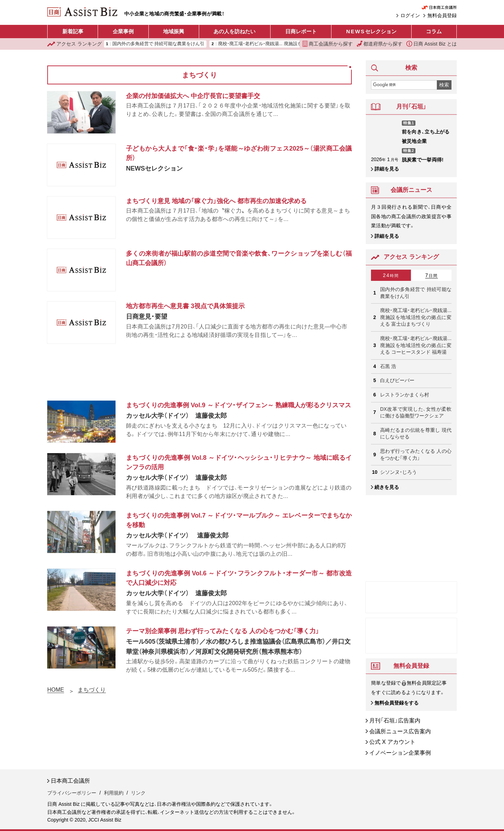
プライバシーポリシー (72, 793)
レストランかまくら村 (405, 395)
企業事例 (123, 31)
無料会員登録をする (397, 703)
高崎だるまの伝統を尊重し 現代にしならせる (416, 434)
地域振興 (174, 31)
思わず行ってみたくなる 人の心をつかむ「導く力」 (416, 455)
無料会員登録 (442, 15)
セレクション (371, 32)
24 (391, 275)
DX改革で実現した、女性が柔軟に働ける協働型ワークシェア (416, 413)
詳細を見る (387, 169)
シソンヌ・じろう (398, 472)
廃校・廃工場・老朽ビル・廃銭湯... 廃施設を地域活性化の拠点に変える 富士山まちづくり (416, 317)
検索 (444, 85)
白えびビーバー (397, 380)
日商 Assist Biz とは (432, 44)
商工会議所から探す (328, 44)
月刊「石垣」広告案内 (395, 721)
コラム (434, 31)
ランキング (75, 44)
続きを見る (387, 487)
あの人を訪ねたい (234, 31)
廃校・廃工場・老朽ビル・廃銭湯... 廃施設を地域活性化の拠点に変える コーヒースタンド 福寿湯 (416, 345)
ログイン (410, 15)
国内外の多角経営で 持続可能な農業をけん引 (159, 44)
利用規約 (114, 793)
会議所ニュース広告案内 (400, 731)
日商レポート (301, 31)
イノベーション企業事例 (400, 753)
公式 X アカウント (392, 742)
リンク (138, 793)
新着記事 (73, 31)
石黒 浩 (388, 366)
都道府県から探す (380, 44)
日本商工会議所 (70, 781)
